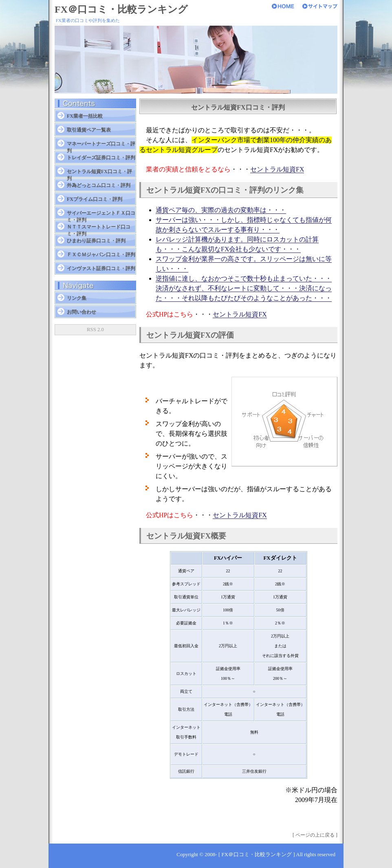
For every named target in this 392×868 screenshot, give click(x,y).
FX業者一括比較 (85, 116)
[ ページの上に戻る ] (315, 835)
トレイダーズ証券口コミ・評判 (101, 158)
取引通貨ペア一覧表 (89, 130)
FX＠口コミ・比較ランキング (121, 9)
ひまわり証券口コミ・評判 (96, 241)
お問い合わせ (81, 312)
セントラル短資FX (277, 169)
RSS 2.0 (95, 330)
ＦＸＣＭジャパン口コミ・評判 (101, 255)
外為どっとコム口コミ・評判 (99, 185)
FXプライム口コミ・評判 (95, 199)
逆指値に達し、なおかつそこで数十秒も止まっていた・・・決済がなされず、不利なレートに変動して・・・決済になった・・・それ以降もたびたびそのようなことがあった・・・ (244, 288)
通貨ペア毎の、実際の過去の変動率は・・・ (221, 210)
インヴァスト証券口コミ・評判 (101, 268)
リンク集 (77, 298)
